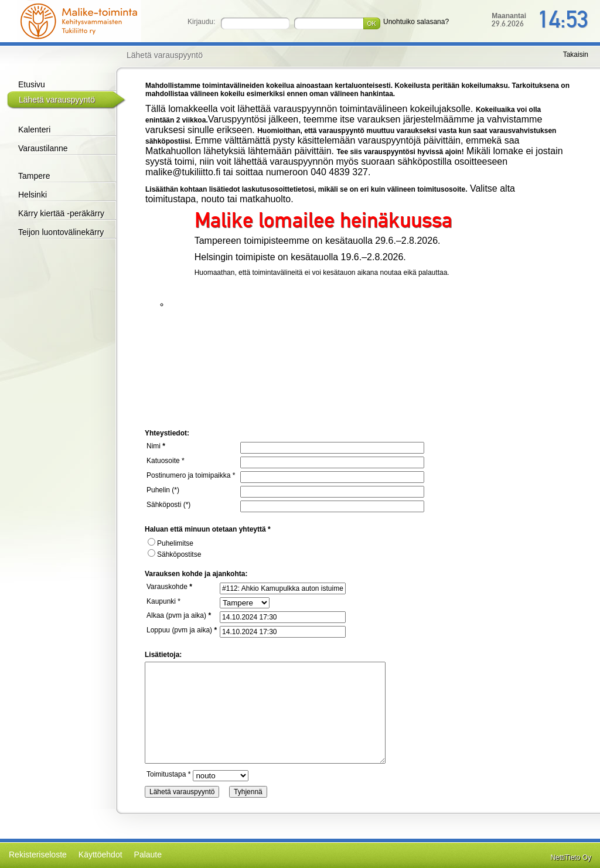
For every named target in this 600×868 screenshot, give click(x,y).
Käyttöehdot (100, 855)
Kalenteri (34, 130)
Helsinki (33, 195)
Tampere (34, 176)
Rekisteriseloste (38, 855)
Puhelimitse (171, 543)
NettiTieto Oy (571, 857)
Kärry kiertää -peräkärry (61, 213)
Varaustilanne (43, 148)
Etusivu (32, 84)
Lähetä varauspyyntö (57, 100)
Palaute (148, 855)
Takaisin (576, 55)
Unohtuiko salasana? (416, 22)
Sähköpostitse (174, 554)
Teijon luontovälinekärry (61, 232)
